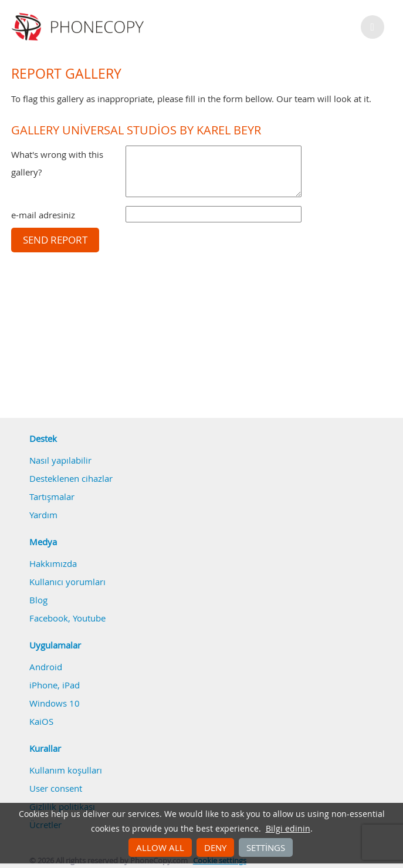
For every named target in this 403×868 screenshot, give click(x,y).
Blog (38, 600)
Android (46, 667)
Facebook (49, 618)
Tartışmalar (52, 497)
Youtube (89, 618)
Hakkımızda (53, 563)
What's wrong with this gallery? (57, 163)
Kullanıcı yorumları (67, 582)
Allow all (160, 847)
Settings (266, 847)
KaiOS (41, 721)
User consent (56, 788)
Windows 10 (55, 703)
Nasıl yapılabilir (60, 460)
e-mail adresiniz (43, 215)
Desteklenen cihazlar (71, 478)
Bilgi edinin (288, 829)
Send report (55, 240)
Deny (215, 847)
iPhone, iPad (55, 685)
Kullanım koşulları (66, 770)
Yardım (43, 515)
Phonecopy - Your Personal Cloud (79, 27)
